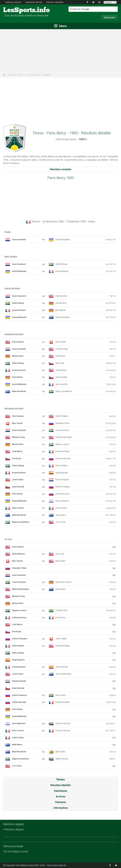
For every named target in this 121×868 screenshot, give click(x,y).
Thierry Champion (63, 730)
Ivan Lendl (60, 554)
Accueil (10, 75)
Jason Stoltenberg (63, 674)
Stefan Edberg (61, 264)
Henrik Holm (61, 695)
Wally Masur (61, 515)
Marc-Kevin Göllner (63, 582)
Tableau (60, 779)
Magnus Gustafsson (64, 391)
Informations (60, 808)
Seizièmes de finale (14, 408)
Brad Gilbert (60, 561)
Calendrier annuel (34, 2)
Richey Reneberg (63, 646)
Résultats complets (61, 169)
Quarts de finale (12, 288)
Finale (7, 232)
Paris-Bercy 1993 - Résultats (38, 75)
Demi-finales (11, 257)
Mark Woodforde (62, 317)
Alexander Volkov (63, 423)
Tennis (20, 75)
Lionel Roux (60, 617)
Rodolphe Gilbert (63, 702)
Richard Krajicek (62, 479)
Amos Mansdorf (62, 501)
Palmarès (60, 802)
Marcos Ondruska (63, 723)
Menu (60, 26)
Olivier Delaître (61, 465)
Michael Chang (62, 349)
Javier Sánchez (62, 667)
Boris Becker (61, 310)
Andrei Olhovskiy (62, 494)
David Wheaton (62, 416)
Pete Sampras (61, 296)
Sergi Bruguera (62, 473)
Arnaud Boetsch (62, 271)
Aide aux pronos (13, 2)
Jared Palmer (61, 370)
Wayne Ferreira (62, 759)
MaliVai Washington (64, 437)
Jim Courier (60, 522)
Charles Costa (61, 610)
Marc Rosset (61, 342)
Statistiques (60, 791)
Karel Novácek (61, 377)
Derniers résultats (55, 2)
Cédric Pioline (61, 508)
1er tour (8, 539)
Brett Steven (60, 589)
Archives (61, 796)
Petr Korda (60, 363)
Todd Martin (60, 356)
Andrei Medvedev (63, 239)
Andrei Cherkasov (63, 487)
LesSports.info (15, 10)
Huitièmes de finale (14, 334)
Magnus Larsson (62, 444)
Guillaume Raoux (63, 451)
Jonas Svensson (62, 430)
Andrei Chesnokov (63, 458)
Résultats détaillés (61, 785)
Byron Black (60, 752)
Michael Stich (61, 303)
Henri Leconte (61, 384)
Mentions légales (14, 829)
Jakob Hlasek (61, 639)
